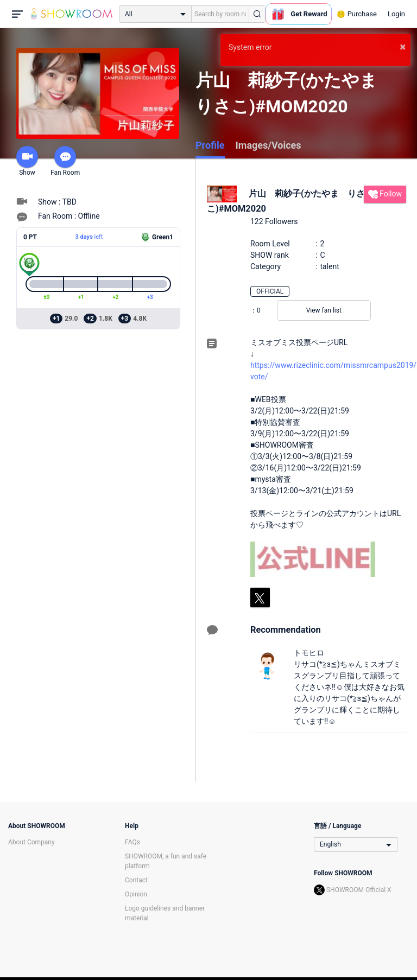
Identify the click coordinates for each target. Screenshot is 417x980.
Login (396, 14)
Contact (136, 880)
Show (27, 161)
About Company (31, 842)
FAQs (132, 842)
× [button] (403, 47)
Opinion (136, 894)
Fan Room (65, 161)
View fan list (324, 310)
